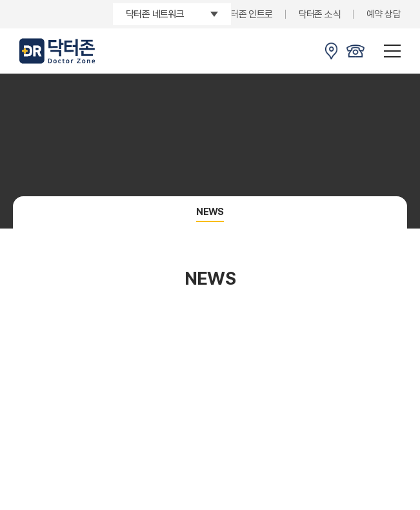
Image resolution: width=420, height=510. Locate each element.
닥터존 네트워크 (155, 14)
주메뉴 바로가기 (0, 0)
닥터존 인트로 (248, 14)
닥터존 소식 (320, 14)
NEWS (210, 212)
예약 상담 (384, 14)
